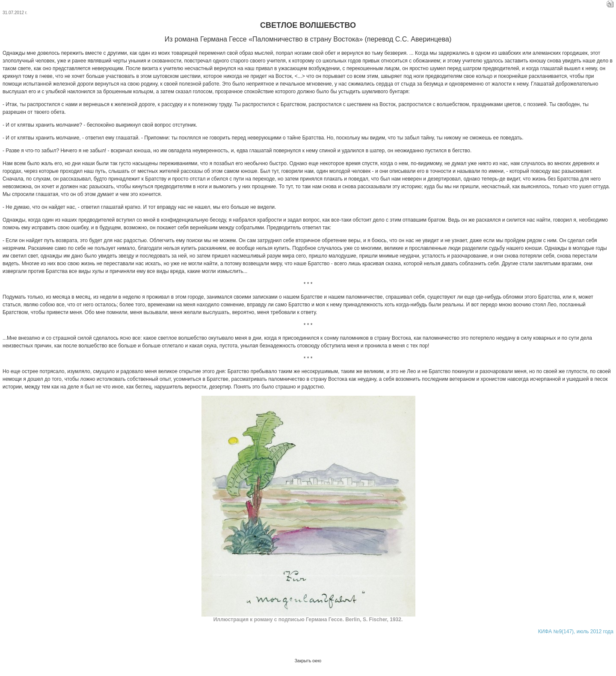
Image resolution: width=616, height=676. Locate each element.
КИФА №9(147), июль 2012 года (576, 632)
